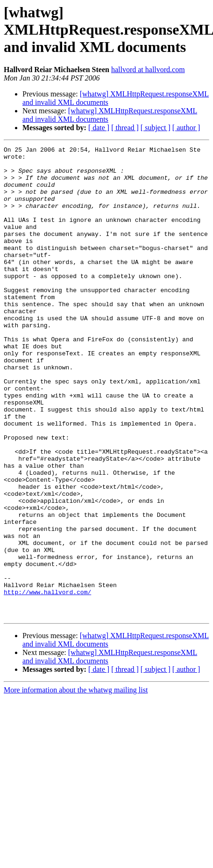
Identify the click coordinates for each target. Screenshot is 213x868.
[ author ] (186, 128)
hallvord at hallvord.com (148, 70)
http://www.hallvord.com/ (47, 682)
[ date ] (99, 128)
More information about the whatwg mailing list (76, 784)
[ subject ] (156, 128)
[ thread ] (125, 128)
